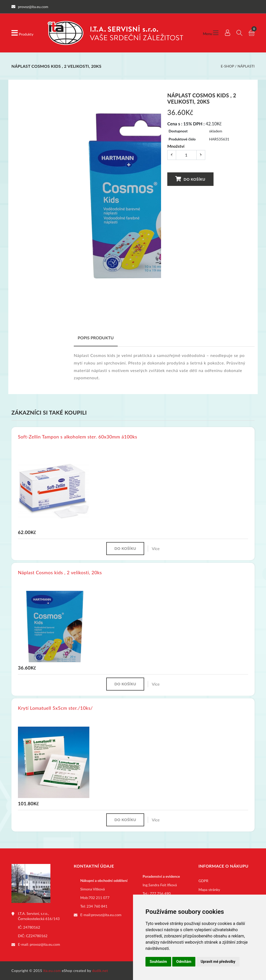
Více (156, 548)
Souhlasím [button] (158, 962)
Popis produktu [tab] (96, 338)
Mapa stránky (209, 890)
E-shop (227, 66)
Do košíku (190, 179)
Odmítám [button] (184, 962)
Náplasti (246, 66)
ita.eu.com (52, 971)
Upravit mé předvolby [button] (218, 962)
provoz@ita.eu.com (45, 944)
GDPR (203, 881)
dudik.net (100, 971)
